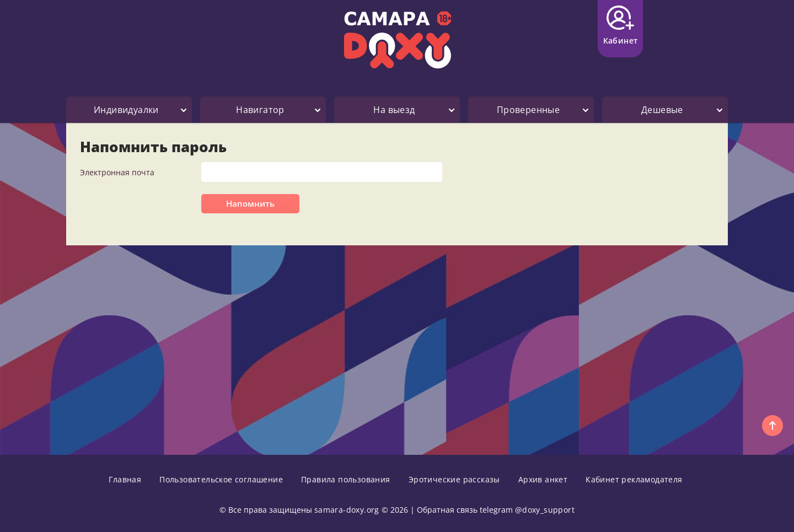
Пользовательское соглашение (221, 479)
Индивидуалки (126, 110)
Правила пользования (346, 479)
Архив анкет (543, 479)
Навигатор (260, 110)
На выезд (394, 110)
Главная (125, 479)
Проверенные (528, 110)
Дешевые (662, 110)
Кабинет (621, 26)
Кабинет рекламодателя (634, 479)
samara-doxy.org (347, 510)
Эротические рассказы (454, 479)
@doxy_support (545, 510)
